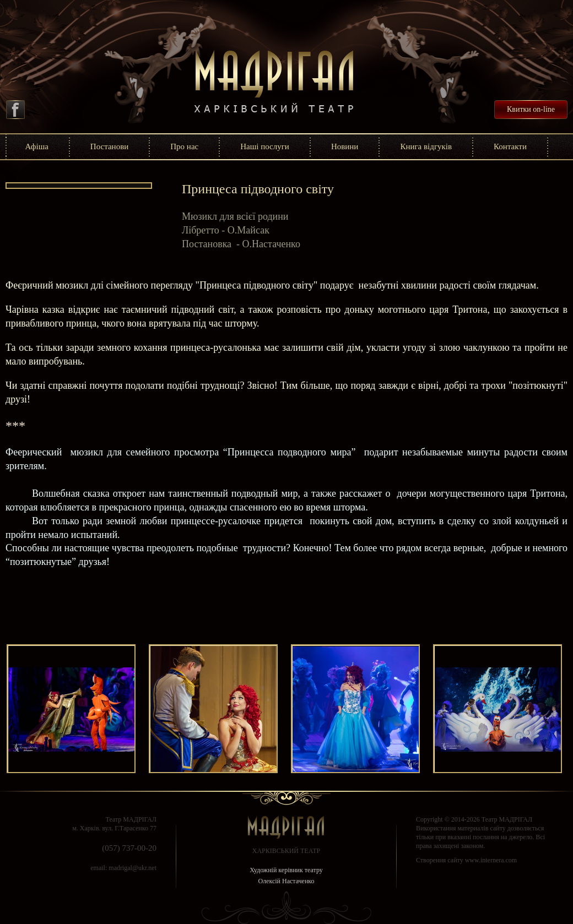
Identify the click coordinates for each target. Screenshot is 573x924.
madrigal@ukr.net (133, 868)
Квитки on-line (531, 109)
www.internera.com (491, 860)
